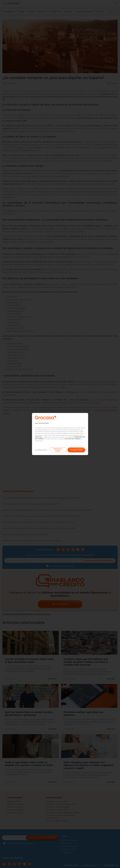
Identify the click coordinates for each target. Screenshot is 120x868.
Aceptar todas (76, 450)
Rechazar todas (58, 450)
